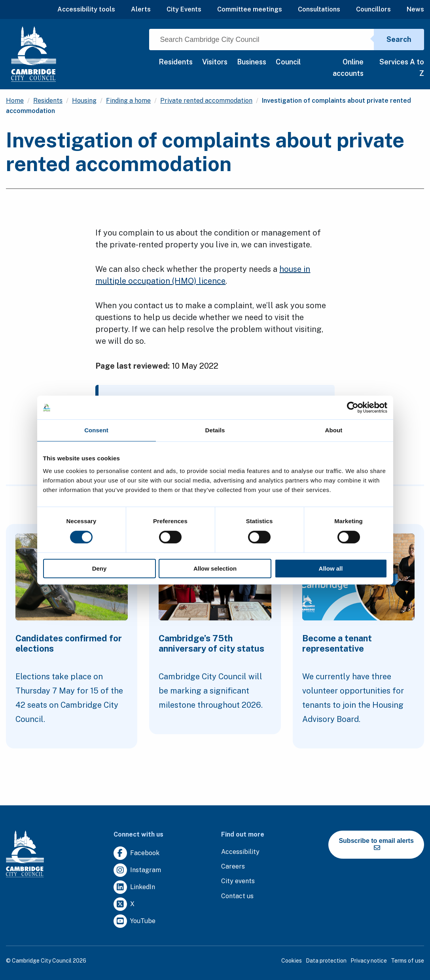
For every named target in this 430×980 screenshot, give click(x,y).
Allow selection (215, 568)
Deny (99, 568)
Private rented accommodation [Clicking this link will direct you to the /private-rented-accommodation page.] (206, 101)
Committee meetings (250, 9)
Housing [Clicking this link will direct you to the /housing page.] (84, 101)
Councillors (373, 9)
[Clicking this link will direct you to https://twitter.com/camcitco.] (124, 904)
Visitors (215, 62)
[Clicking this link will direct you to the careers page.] (233, 867)
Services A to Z (402, 68)
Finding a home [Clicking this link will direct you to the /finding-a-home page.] (128, 101)
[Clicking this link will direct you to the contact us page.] (237, 896)
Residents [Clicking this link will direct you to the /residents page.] (48, 101)
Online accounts (348, 68)
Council (288, 62)
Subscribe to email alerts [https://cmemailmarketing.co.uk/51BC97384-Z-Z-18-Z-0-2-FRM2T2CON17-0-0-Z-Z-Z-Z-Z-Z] (376, 844)
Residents (176, 62)
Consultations (319, 9)
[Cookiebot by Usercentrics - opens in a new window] (353, 407)
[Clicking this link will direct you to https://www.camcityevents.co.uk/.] (238, 881)
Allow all (331, 568)
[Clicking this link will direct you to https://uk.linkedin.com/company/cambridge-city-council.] (134, 887)
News (415, 9)
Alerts (141, 9)
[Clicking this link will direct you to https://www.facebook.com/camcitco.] (136, 853)
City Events (184, 9)
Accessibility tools (86, 9)
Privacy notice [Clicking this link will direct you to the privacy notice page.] (369, 961)
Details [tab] (215, 430)
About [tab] (334, 430)
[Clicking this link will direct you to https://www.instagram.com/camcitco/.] (137, 870)
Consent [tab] (96, 430)
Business (252, 62)
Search (399, 39)
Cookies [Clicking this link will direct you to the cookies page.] (292, 961)
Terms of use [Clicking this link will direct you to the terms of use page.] (407, 961)
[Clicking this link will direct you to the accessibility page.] (240, 852)
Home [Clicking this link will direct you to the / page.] (15, 101)
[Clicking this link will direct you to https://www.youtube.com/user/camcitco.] (134, 921)
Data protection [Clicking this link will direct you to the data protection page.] (326, 961)
